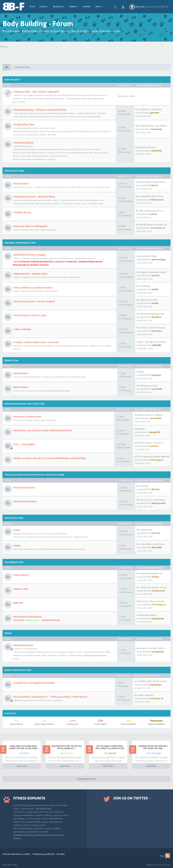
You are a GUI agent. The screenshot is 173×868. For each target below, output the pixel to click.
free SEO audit (10, 865)
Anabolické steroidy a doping (29, 255)
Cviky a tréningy (22, 329)
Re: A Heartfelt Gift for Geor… (150, 196)
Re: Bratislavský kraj (145, 147)
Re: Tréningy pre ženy (147, 386)
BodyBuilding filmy (24, 124)
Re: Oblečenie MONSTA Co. (150, 573)
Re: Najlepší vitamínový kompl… (152, 272)
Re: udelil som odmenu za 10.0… (152, 587)
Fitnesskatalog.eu (24, 143)
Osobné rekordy (22, 212)
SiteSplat (69, 753)
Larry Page (155, 753)
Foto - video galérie (24, 444)
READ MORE (22, 766)
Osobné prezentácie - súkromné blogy (34, 197)
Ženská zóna (11, 360)
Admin (26, 753)
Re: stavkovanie (144, 530)
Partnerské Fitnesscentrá (27, 617)
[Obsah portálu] (6, 67)
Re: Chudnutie (143, 286)
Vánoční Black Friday (147, 256)
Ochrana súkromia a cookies (16, 854)
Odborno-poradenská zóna (20, 243)
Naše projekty (12, 80)
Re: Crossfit (142, 486)
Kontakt (87, 6)
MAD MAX (18, 603)
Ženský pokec (21, 373)
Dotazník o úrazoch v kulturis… (150, 415)
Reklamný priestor (24, 645)
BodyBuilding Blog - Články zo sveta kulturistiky (40, 110)
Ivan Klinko (140, 429)
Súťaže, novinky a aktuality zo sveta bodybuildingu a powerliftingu (50, 458)
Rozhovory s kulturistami (27, 416)
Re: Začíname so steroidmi (148, 109)
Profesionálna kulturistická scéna (25, 404)
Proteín (140, 372)
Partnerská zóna (14, 562)
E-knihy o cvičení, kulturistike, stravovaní (36, 342)
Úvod (32, 6)
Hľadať (74, 6)
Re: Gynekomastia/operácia (150, 314)
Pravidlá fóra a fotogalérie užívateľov (34, 683)
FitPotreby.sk (21, 575)
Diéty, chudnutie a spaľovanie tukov (33, 288)
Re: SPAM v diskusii (144, 695)
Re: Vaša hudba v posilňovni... (151, 544)
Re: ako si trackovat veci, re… (151, 211)
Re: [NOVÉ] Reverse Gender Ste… (153, 225)
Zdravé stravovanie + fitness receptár (34, 301)
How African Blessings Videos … (152, 182)
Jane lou (112, 753)
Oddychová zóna (14, 518)
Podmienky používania (44, 854)
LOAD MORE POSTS (87, 779)
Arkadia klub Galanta (147, 615)
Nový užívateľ (21, 184)
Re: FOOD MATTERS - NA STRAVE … (152, 126)
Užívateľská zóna (14, 171)
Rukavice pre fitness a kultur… (152, 601)
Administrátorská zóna (18, 670)
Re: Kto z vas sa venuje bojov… (152, 500)
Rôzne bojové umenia (25, 501)
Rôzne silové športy (24, 487)
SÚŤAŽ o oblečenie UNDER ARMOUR (152, 457)
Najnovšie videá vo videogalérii (30, 226)
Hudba (17, 546)
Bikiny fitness (21, 387)
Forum (44, 6)
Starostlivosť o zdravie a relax (30, 315)
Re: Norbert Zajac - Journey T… (150, 443)
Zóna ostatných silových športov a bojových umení (34, 475)
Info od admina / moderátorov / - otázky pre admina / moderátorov (50, 697)
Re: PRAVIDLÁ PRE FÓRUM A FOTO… (152, 681)
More (99, 6)
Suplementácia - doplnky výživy (30, 274)
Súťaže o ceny (21, 589)
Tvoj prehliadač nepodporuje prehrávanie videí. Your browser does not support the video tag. (43, 55)
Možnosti (59, 6)
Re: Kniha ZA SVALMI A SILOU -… (152, 648)
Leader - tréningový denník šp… (152, 342)
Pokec (17, 530)
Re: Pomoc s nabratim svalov (151, 328)
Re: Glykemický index (147, 300)
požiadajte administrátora (95, 655)
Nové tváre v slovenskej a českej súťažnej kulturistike (43, 430)
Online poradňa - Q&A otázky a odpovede (36, 92)
